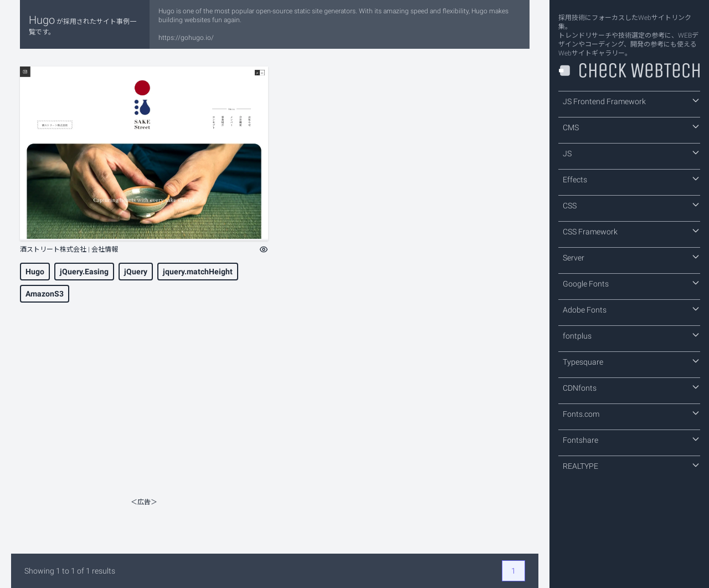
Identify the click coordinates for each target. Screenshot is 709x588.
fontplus (631, 335)
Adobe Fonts (631, 309)
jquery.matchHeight (198, 272)
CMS (631, 127)
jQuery (136, 272)
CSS (631, 205)
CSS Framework (631, 231)
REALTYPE (631, 466)
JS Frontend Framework (631, 101)
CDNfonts (631, 387)
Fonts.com (631, 413)
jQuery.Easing (84, 272)
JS (631, 153)
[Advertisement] (144, 416)
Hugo (35, 272)
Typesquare (631, 361)
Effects (631, 179)
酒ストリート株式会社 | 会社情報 (69, 249)
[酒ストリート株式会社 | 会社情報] (144, 154)
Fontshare (631, 439)
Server (631, 257)
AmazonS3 (45, 294)
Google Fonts (631, 283)
